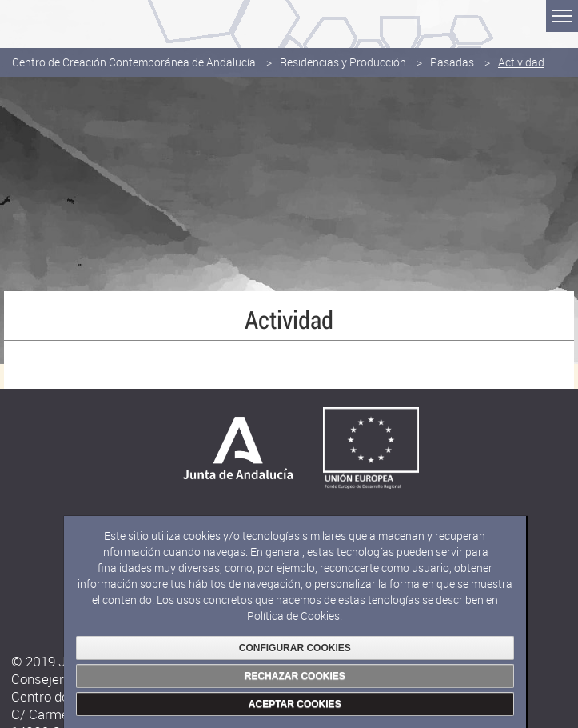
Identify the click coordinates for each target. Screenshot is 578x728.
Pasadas (452, 62)
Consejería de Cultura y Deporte (90, 20)
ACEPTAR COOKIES (295, 704)
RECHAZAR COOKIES (295, 676)
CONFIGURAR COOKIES (295, 648)
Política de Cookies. (295, 616)
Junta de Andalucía (24, 24)
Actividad (521, 62)
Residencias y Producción (343, 62)
